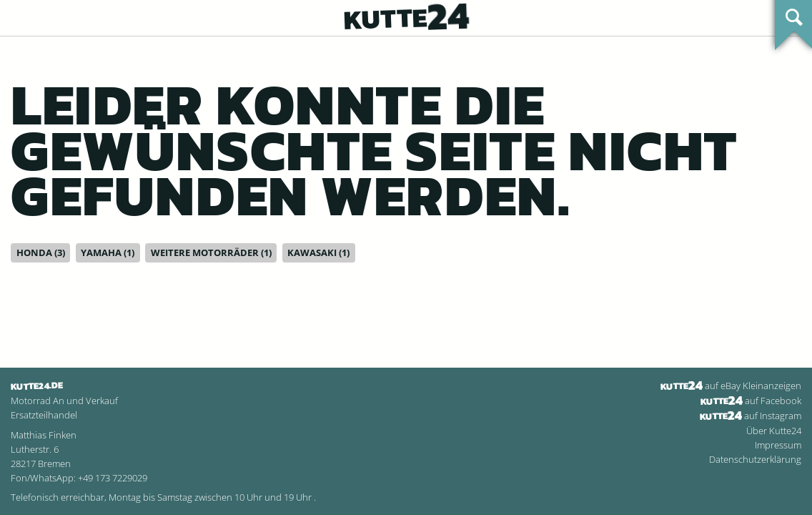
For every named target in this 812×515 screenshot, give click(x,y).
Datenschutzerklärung (755, 459)
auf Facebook (751, 401)
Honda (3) (41, 252)
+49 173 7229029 (113, 478)
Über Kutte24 (774, 431)
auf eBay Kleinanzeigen (731, 386)
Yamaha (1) (108, 252)
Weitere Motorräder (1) (211, 252)
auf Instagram (751, 416)
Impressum (778, 445)
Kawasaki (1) (318, 252)
